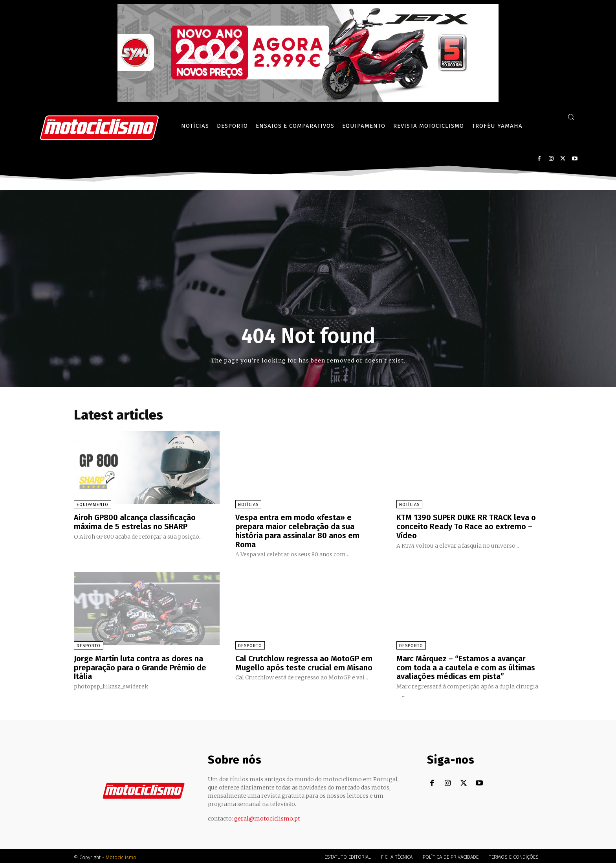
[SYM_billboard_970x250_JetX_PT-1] (308, 100)
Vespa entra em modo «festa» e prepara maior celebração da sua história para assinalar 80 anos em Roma (297, 530)
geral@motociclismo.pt (267, 816)
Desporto (89, 644)
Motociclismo (121, 855)
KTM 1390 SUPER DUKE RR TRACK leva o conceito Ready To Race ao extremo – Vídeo (467, 526)
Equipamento (93, 505)
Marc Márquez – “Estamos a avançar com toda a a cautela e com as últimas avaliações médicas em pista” (466, 666)
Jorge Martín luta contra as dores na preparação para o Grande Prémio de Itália (140, 666)
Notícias (248, 505)
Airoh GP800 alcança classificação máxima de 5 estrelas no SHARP (135, 522)
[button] (571, 117)
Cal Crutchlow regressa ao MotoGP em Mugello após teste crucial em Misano (304, 661)
